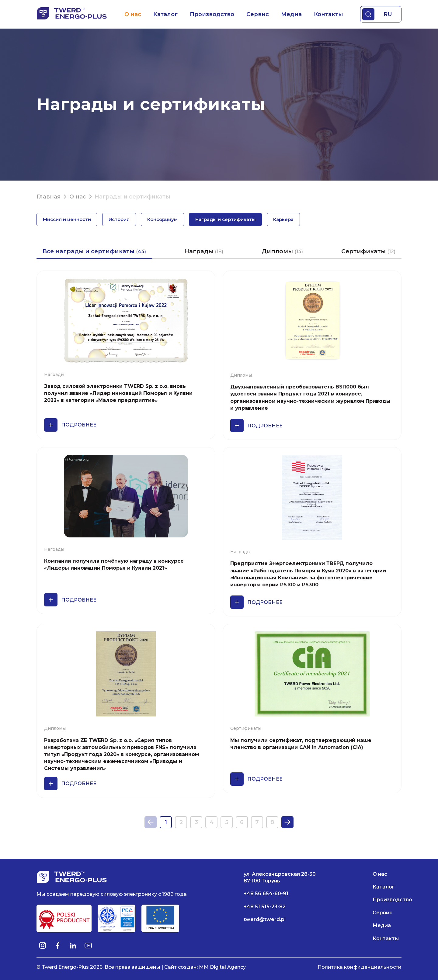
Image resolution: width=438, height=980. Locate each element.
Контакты (328, 14)
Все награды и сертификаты (94, 251)
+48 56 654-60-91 (266, 894)
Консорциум (162, 219)
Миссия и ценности (67, 219)
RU (388, 14)
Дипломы (282, 251)
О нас (133, 14)
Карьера (283, 219)
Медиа (291, 14)
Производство (212, 14)
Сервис (258, 14)
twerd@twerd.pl (265, 919)
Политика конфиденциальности (360, 967)
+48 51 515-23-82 (265, 907)
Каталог (165, 14)
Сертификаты (368, 251)
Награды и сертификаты (225, 219)
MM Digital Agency (222, 967)
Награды (204, 251)
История (119, 219)
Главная (49, 197)
